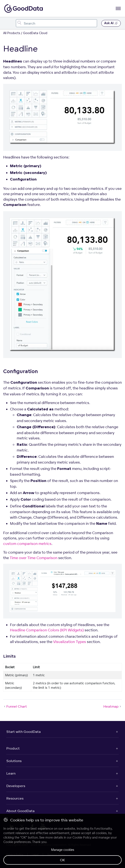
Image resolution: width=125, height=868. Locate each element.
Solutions (14, 761)
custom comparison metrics (27, 544)
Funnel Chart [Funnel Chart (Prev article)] (15, 706)
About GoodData (20, 811)
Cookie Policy (82, 837)
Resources (15, 798)
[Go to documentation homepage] (24, 8)
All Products (12, 33)
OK (62, 860)
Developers (16, 786)
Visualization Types (70, 642)
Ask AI (111, 23)
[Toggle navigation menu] (8, 23)
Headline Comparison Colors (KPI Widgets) (47, 630)
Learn (11, 773)
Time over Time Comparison (34, 558)
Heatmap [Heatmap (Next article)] (113, 706)
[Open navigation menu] (118, 8)
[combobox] (56, 23)
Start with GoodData (24, 732)
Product (13, 748)
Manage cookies (63, 850)
